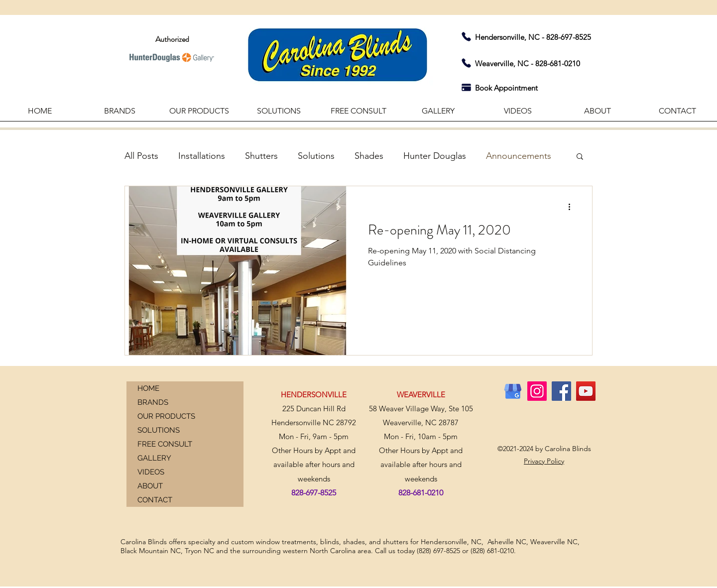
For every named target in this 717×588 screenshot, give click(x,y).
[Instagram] (537, 391)
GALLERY (154, 458)
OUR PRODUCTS (166, 416)
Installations (202, 156)
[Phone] (466, 36)
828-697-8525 (569, 37)
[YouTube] (586, 391)
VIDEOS (151, 472)
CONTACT (155, 500)
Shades (369, 156)
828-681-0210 (558, 63)
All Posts (141, 156)
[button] (597, 114)
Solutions (316, 156)
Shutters (261, 156)
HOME (148, 388)
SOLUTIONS (159, 430)
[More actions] (573, 207)
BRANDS (153, 402)
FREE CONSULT (165, 444)
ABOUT (150, 486)
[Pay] (466, 87)
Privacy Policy (544, 461)
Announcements (519, 156)
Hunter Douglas (435, 156)
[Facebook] (561, 391)
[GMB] (513, 391)
